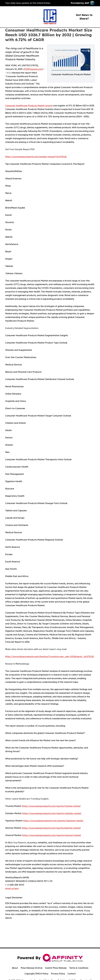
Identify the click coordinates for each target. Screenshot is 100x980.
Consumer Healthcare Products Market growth (29, 106)
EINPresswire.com (33, 69)
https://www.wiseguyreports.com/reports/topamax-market (53, 821)
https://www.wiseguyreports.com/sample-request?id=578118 (36, 157)
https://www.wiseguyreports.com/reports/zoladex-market (52, 813)
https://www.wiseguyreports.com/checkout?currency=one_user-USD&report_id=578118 (50, 656)
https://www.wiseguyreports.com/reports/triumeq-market (51, 806)
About (15, 968)
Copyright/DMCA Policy (36, 974)
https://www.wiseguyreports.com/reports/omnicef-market (52, 835)
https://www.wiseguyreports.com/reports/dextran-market (51, 828)
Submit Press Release (56, 968)
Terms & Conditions (79, 968)
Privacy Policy (58, 974)
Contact (72, 974)
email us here (12, 888)
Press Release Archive (32, 968)
